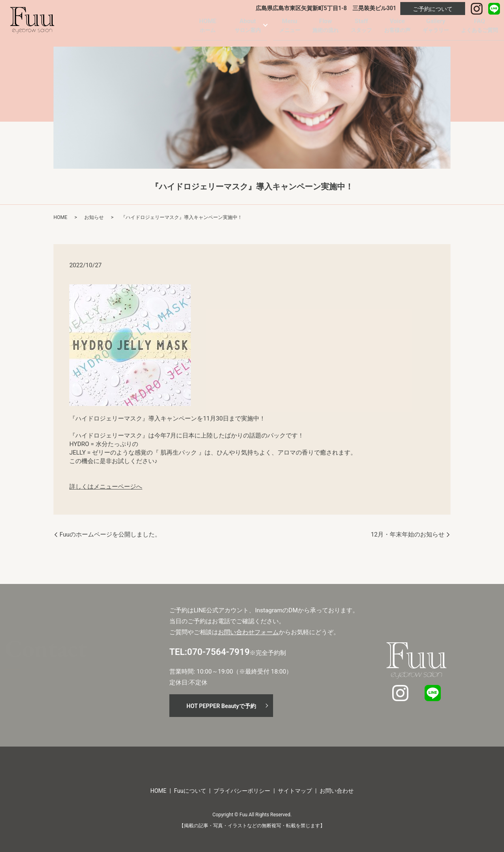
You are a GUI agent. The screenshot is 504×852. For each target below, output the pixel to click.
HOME (208, 28)
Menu (290, 28)
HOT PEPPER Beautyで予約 (221, 706)
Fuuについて (190, 791)
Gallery (436, 28)
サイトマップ (295, 791)
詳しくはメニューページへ (106, 487)
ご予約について (433, 9)
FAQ (479, 28)
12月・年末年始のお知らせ (408, 534)
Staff (361, 28)
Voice (397, 28)
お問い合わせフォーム (248, 632)
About (248, 28)
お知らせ (94, 217)
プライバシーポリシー (242, 791)
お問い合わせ (337, 791)
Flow (326, 28)
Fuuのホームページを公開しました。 (110, 534)
